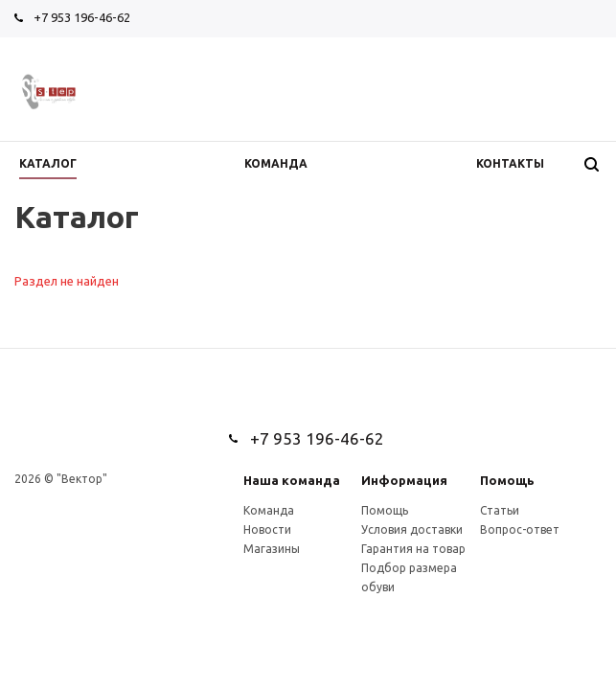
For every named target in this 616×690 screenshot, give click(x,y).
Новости (267, 529)
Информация (404, 480)
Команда (269, 510)
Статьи (500, 510)
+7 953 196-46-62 (82, 17)
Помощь (507, 480)
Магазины (272, 549)
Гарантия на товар (413, 549)
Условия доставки (412, 529)
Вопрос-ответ (520, 529)
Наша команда (292, 480)
